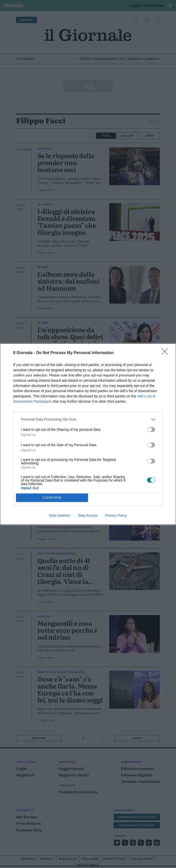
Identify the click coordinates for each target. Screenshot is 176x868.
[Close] (166, 353)
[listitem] (88, 419)
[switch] (151, 430)
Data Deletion (60, 515)
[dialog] (88, 434)
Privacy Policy (116, 515)
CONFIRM (52, 498)
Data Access (88, 515)
